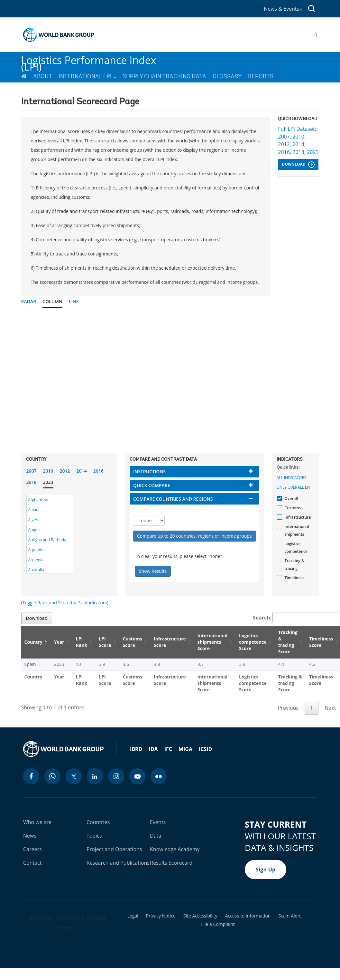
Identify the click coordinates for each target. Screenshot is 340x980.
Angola (34, 530)
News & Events (283, 9)
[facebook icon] (31, 776)
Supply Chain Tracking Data (164, 76)
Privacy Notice (161, 916)
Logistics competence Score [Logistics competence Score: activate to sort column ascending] (253, 642)
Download (298, 165)
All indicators (292, 478)
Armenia (36, 560)
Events (158, 822)
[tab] (194, 471)
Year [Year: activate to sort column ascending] (59, 642)
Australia (36, 570)
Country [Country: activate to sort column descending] (33, 642)
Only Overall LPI (294, 487)
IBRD (136, 749)
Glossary (227, 76)
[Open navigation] (316, 35)
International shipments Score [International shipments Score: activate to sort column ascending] (212, 642)
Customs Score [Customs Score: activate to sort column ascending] (133, 642)
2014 (82, 471)
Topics (94, 836)
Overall (291, 499)
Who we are (37, 822)
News (30, 836)
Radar (29, 301)
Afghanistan (39, 500)
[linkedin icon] (95, 776)
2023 (48, 482)
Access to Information (248, 916)
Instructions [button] (149, 471)
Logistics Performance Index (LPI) (89, 61)
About (43, 76)
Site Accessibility (200, 916)
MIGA (185, 749)
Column (52, 301)
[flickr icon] (159, 776)
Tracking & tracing (294, 565)
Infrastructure (297, 517)
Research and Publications (118, 863)
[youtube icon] (137, 776)
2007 (32, 471)
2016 (98, 471)
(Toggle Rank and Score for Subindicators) (65, 603)
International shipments (296, 530)
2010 (48, 471)
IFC (168, 749)
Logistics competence (295, 548)
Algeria (34, 520)
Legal (133, 916)
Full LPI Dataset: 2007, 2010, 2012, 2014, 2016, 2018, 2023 (298, 140)
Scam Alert (289, 916)
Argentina (37, 550)
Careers (32, 849)
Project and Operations (114, 849)
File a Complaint (218, 924)
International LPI (87, 76)
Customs (292, 508)
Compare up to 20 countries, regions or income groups (194, 536)
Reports (261, 76)
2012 (65, 471)
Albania (35, 510)
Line (74, 301)
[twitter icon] (74, 776)
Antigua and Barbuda (47, 540)
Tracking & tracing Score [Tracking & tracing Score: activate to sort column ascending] (288, 642)
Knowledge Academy (175, 849)
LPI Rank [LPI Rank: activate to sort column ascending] (82, 642)
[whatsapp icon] (52, 776)
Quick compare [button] (152, 485)
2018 (32, 482)
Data (156, 836)
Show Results (153, 571)
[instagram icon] (116, 776)
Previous (288, 708)
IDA (153, 749)
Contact (32, 863)
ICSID (205, 749)
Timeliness (294, 578)
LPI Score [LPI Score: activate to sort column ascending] (105, 642)
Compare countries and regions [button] (173, 499)
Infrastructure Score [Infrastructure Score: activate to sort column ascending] (170, 642)
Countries (98, 822)
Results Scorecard (171, 863)
